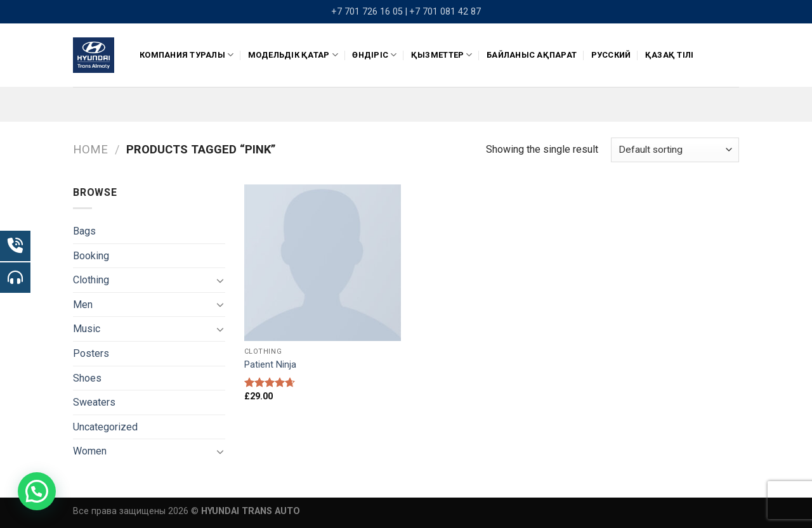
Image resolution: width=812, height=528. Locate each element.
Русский (611, 55)
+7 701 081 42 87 (445, 12)
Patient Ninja (270, 365)
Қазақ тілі (670, 55)
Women (90, 451)
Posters (91, 353)
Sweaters (94, 402)
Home (90, 149)
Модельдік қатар (293, 55)
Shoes (87, 378)
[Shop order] (675, 150)
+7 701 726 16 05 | (369, 12)
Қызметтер (442, 55)
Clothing (91, 280)
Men (83, 305)
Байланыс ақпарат (532, 55)
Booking (91, 256)
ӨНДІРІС (374, 55)
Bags (84, 231)
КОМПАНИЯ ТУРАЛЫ (187, 55)
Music (87, 329)
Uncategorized (105, 427)
